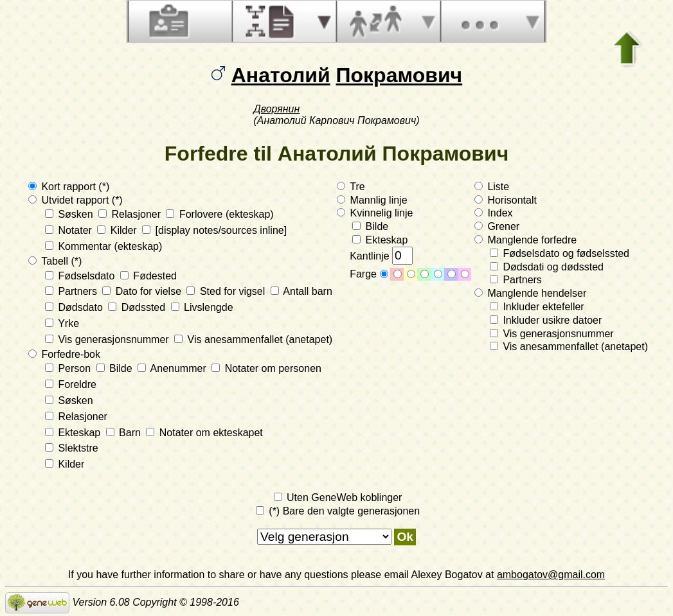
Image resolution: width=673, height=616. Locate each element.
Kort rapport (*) (69, 187)
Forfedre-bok (64, 354)
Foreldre (71, 384)
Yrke (62, 323)
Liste (492, 187)
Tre (351, 187)
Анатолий (281, 75)
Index (494, 213)
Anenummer (173, 368)
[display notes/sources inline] (214, 230)
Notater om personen (266, 368)
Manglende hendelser (530, 293)
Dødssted (138, 307)
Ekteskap (74, 433)
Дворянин (276, 109)
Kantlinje (381, 256)
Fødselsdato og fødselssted (560, 253)
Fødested (148, 276)
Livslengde (202, 307)
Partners (72, 291)
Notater (70, 230)
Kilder (118, 230)
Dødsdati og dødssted (547, 267)
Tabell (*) (55, 261)
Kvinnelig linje (375, 213)
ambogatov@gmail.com (551, 575)
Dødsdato (75, 307)
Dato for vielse (143, 291)
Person (69, 368)
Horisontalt (506, 200)
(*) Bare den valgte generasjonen (338, 511)
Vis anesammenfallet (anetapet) (253, 339)
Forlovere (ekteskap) (220, 214)
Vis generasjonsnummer (108, 339)
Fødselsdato (81, 276)
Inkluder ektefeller (537, 307)
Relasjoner (131, 214)
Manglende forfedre (525, 240)
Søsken (70, 214)
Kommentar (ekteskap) (103, 246)
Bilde (116, 368)
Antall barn (301, 291)
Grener (497, 226)
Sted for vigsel (227, 291)
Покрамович (399, 75)
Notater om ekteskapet (204, 433)
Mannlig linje (372, 200)
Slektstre (72, 448)
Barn (125, 433)
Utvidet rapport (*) (76, 200)
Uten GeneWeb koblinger (338, 497)
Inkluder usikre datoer (546, 320)
